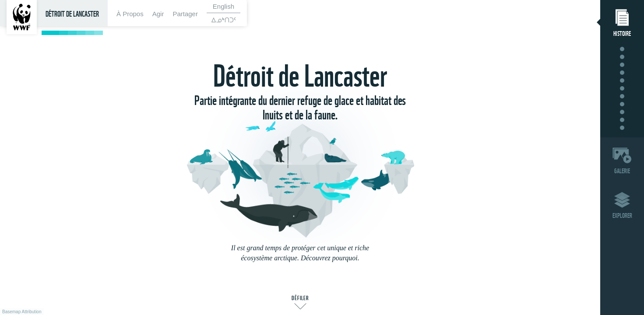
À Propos (130, 14)
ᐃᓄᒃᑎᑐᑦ (223, 20)
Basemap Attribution (22, 312)
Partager (185, 14)
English (223, 6)
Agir (158, 14)
